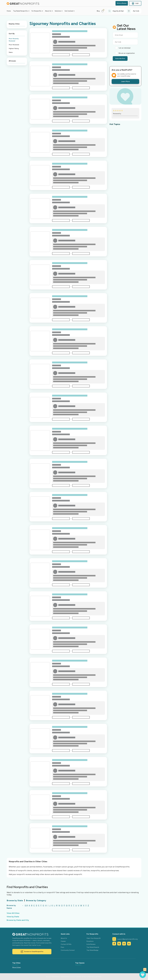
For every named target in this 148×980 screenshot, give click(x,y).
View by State (13, 917)
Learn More (125, 81)
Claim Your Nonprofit (94, 938)
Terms (93, 977)
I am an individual (124, 48)
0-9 (26, 905)
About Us (64, 938)
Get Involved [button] (69, 11)
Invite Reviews (91, 944)
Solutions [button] (58, 11)
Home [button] (9, 11)
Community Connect (68, 950)
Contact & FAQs (66, 944)
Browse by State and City (18, 920)
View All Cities (13, 913)
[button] (103, 11)
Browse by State (15, 900)
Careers (63, 941)
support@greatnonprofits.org (125, 939)
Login (135, 3)
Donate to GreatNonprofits (32, 952)
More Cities (16, 967)
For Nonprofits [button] (36, 11)
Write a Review (122, 3)
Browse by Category (36, 900)
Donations (90, 941)
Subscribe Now (120, 58)
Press (62, 947)
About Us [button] (48, 11)
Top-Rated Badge (92, 950)
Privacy (100, 977)
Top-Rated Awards (93, 947)
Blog (98, 11)
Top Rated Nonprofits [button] (20, 11)
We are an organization (127, 53)
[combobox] (120, 11)
